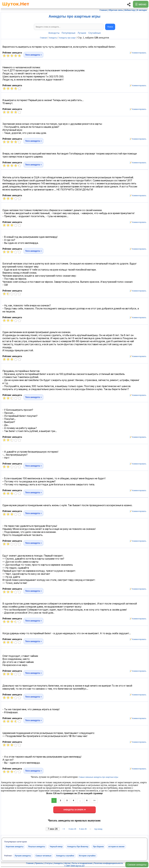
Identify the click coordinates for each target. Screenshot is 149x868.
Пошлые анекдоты (37, 846)
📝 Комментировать (137, 53)
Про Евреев (98, 846)
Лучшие (82, 33)
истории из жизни (116, 846)
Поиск (110, 27)
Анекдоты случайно (65, 856)
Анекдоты (54, 33)
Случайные (95, 33)
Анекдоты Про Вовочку (78, 846)
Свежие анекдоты (137, 865)
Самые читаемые (44, 856)
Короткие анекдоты (15, 846)
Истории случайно (87, 856)
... (80, 800)
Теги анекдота (33, 55)
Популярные (69, 33)
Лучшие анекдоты (23, 856)
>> (94, 800)
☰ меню (141, 4)
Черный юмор (56, 846)
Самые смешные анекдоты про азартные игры (98, 777)
